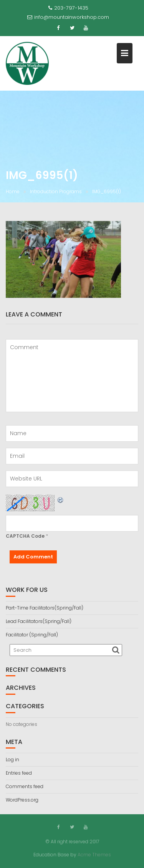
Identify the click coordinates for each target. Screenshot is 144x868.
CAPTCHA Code (25, 536)
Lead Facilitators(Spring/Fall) (39, 621)
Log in (12, 759)
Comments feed (25, 786)
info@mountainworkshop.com (68, 17)
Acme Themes (94, 854)
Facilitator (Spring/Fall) (32, 635)
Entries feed (19, 773)
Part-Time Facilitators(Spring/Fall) (45, 608)
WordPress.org (22, 800)
